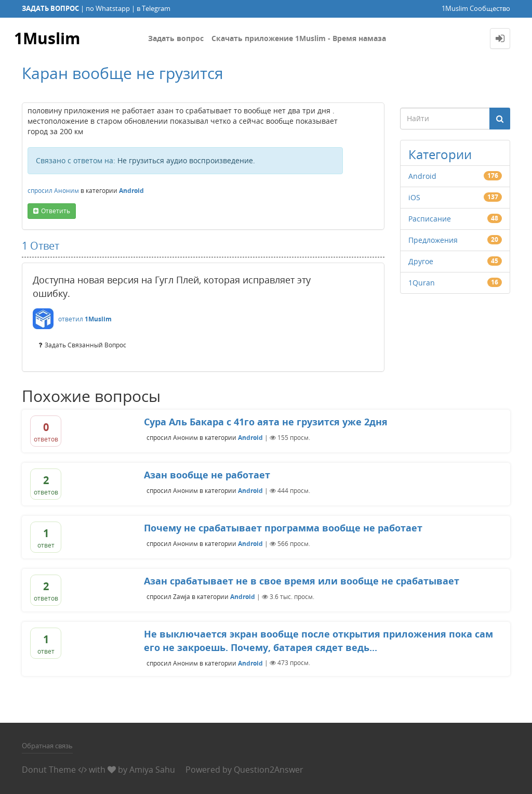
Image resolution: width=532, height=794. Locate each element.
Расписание (430, 219)
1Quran (422, 283)
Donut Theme (49, 770)
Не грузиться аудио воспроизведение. (186, 160)
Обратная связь (47, 746)
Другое (421, 261)
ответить (56, 211)
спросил (40, 191)
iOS (414, 197)
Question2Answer (269, 770)
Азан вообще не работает (207, 475)
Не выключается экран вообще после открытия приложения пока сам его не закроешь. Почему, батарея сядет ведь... (318, 641)
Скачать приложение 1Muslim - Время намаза (299, 38)
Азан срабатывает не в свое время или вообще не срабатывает (302, 581)
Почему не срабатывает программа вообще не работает (283, 528)
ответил (71, 319)
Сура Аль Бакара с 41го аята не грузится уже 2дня (266, 422)
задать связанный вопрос (85, 345)
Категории (440, 154)
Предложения (433, 240)
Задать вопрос (176, 38)
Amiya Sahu (152, 770)
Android (131, 191)
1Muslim (47, 38)
